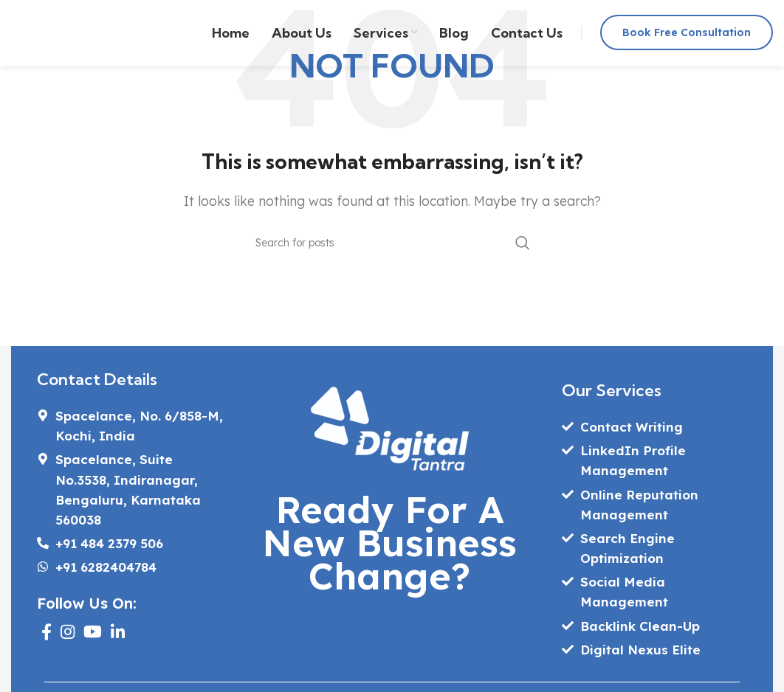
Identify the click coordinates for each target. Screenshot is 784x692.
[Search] (392, 243)
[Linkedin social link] (118, 632)
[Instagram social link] (68, 632)
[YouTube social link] (93, 632)
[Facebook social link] (47, 632)
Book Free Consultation (687, 32)
